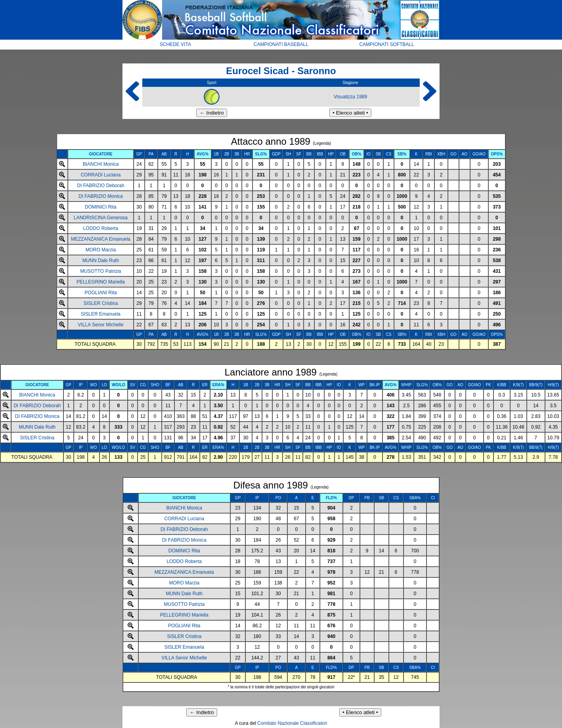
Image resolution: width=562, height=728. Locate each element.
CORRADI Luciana (101, 175)
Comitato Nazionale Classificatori (292, 723)
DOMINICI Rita (101, 207)
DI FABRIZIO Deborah (100, 186)
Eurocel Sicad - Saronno (281, 71)
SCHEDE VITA (175, 44)
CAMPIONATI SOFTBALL (386, 44)
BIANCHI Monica (101, 164)
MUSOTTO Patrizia (100, 271)
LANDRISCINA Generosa (101, 218)
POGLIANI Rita (100, 293)
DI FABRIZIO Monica (101, 196)
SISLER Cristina (101, 303)
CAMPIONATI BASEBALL (281, 44)
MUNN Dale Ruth (101, 261)
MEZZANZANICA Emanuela (101, 239)
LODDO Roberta (101, 228)
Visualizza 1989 (350, 97)
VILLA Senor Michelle (101, 325)
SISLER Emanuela (101, 314)
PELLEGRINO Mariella (101, 282)
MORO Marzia (101, 250)
